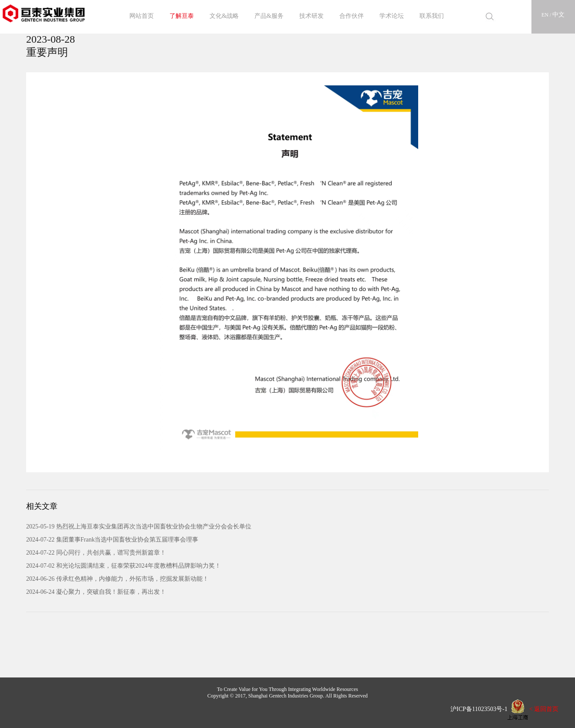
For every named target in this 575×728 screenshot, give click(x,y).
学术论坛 (392, 16)
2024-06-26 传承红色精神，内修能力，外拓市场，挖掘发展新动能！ (117, 579)
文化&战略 (224, 16)
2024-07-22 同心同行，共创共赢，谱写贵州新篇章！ (96, 553)
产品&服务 (269, 16)
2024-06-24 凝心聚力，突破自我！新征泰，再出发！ (96, 592)
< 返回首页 (544, 709)
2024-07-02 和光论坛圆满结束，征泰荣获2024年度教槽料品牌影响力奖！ (123, 566)
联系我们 (432, 16)
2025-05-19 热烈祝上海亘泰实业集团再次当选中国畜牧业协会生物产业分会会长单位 (139, 527)
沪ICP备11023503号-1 (476, 709)
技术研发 (311, 16)
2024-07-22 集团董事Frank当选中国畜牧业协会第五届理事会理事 (112, 540)
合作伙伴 (352, 16)
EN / (547, 15)
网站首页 (142, 16)
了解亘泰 (182, 16)
